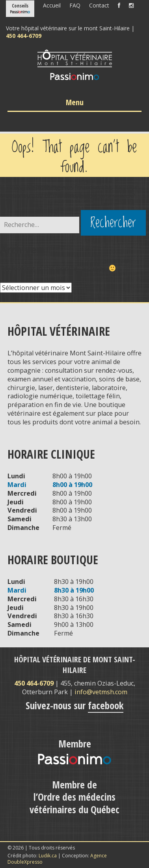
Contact (99, 6)
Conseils (20, 6)
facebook (106, 705)
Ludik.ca (48, 856)
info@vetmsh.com (101, 692)
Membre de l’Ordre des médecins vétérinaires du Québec (74, 797)
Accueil (52, 6)
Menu (75, 102)
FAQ (75, 6)
